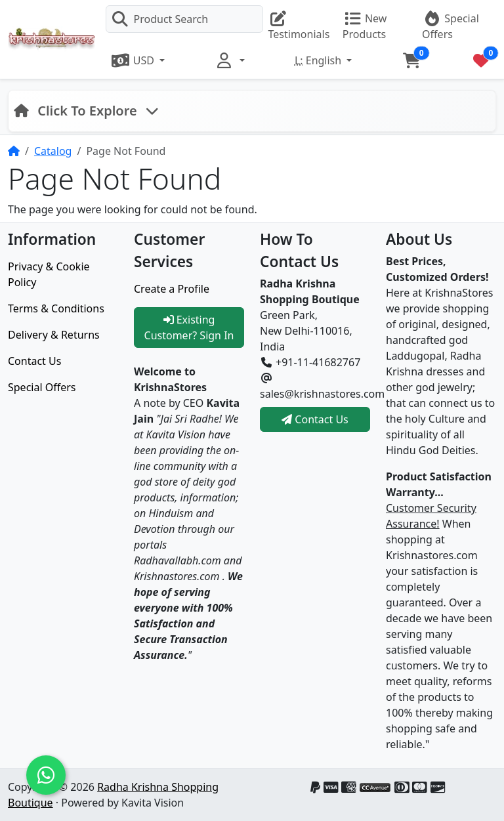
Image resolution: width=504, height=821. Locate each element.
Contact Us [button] (315, 419)
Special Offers (42, 387)
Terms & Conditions (56, 308)
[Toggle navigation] (86, 111)
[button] (138, 60)
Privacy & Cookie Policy (49, 274)
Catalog (53, 151)
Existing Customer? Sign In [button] (189, 327)
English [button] (319, 60)
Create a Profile (172, 289)
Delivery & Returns (54, 335)
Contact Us (34, 361)
